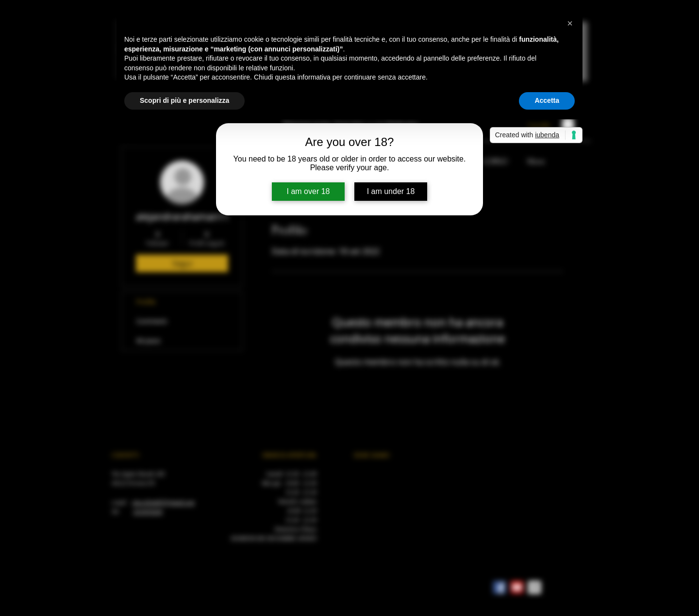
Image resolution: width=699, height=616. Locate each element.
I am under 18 (391, 191)
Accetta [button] (547, 100)
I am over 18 (308, 191)
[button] (570, 23)
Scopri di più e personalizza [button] (184, 100)
